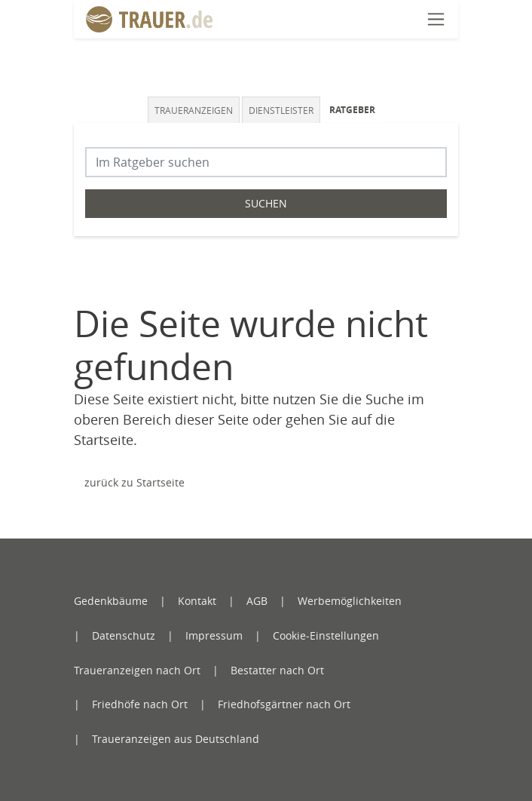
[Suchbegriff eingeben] (266, 162)
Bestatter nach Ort (277, 670)
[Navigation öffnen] (436, 19)
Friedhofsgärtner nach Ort (284, 704)
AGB (257, 601)
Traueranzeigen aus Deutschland (176, 739)
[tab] (195, 110)
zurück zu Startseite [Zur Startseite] (135, 482)
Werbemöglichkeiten (350, 601)
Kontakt (197, 601)
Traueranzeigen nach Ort (137, 670)
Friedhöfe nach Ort (140, 704)
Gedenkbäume (111, 601)
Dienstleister (281, 110)
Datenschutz (124, 635)
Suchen (266, 203)
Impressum (214, 635)
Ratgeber (352, 110)
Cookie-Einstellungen (326, 635)
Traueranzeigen (194, 110)
